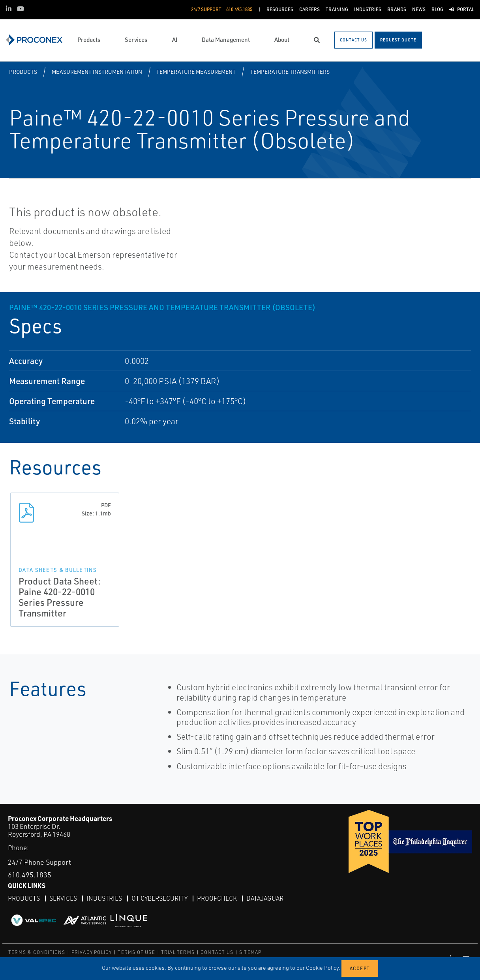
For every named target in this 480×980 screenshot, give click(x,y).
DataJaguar (265, 898)
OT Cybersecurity (159, 898)
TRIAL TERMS (178, 952)
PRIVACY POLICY (92, 952)
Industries (104, 898)
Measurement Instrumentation (97, 72)
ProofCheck (217, 898)
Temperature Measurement (196, 72)
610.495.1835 (30, 875)
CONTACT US (217, 952)
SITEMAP (250, 952)
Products (23, 72)
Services (63, 898)
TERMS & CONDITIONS (37, 952)
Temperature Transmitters (290, 72)
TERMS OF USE (136, 952)
